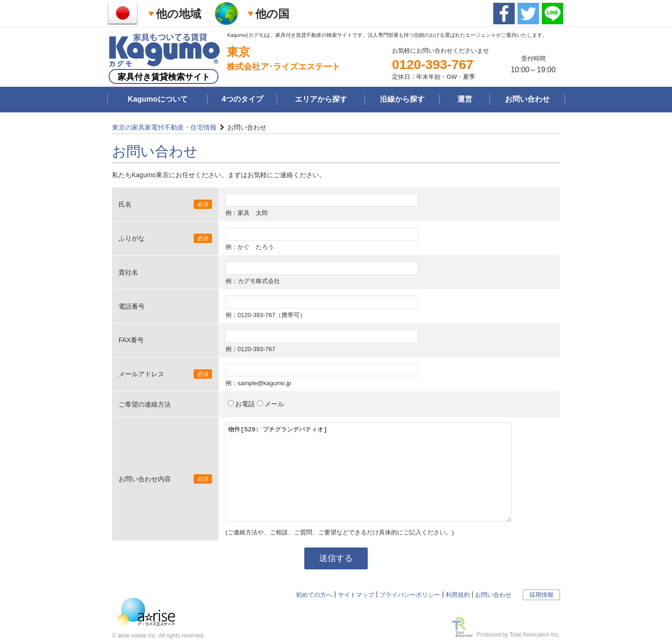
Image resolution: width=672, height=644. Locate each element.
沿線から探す (402, 99)
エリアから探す (321, 99)
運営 (465, 99)
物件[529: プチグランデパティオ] (368, 472)
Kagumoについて (158, 99)
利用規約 (458, 595)
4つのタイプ (242, 99)
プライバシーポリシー (410, 595)
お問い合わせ (527, 99)
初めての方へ (314, 595)
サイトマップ (356, 595)
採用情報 (541, 595)
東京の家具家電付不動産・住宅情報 (164, 127)
